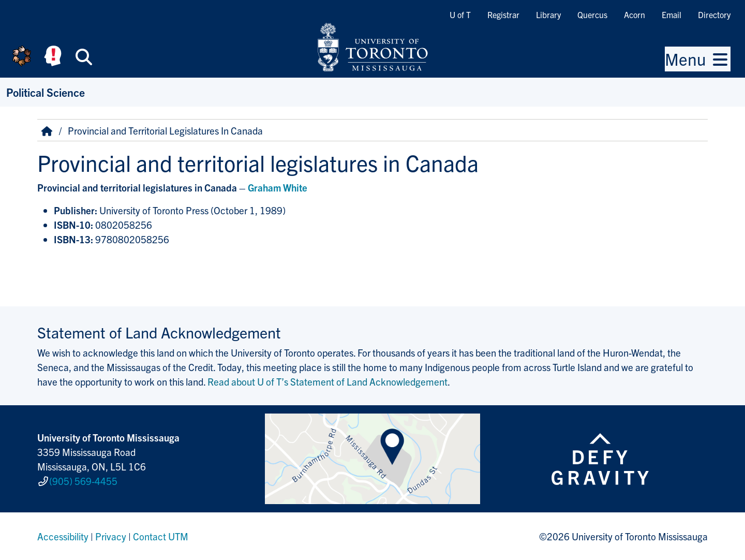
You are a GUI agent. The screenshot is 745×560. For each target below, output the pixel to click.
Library (548, 14)
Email (672, 14)
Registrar (503, 14)
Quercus (592, 14)
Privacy (111, 536)
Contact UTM (161, 536)
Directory (714, 14)
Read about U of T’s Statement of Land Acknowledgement (327, 381)
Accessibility (63, 536)
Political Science (46, 92)
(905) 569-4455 (83, 481)
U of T (460, 14)
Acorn (635, 14)
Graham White (278, 187)
